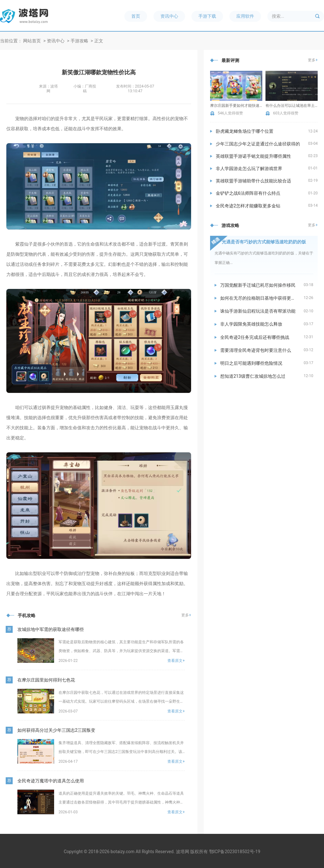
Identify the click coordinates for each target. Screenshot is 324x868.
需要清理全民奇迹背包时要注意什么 (256, 350)
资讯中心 (169, 16)
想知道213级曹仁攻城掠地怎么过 (253, 376)
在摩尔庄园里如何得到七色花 (46, 680)
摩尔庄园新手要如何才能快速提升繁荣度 (236, 106)
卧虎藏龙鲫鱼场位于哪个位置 (245, 131)
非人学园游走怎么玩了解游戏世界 (249, 168)
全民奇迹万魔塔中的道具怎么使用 (51, 781)
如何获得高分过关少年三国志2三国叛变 (56, 730)
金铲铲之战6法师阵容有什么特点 (248, 193)
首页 (136, 16)
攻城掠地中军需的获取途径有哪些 (51, 629)
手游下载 (207, 16)
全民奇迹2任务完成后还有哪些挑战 (255, 337)
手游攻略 (79, 41)
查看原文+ (176, 661)
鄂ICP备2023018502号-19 (235, 852)
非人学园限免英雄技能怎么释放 (251, 324)
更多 (186, 615)
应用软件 (245, 16)
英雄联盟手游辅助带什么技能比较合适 (253, 181)
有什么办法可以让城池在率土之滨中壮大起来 (292, 106)
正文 (99, 41)
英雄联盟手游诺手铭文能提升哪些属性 (253, 156)
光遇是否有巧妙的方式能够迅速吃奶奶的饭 (264, 242)
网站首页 (32, 41)
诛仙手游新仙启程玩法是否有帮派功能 (258, 311)
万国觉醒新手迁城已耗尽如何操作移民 (258, 285)
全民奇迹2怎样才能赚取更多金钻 (248, 206)
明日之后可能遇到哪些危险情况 (251, 363)
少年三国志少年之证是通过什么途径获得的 (258, 144)
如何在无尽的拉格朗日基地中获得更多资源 (262, 298)
